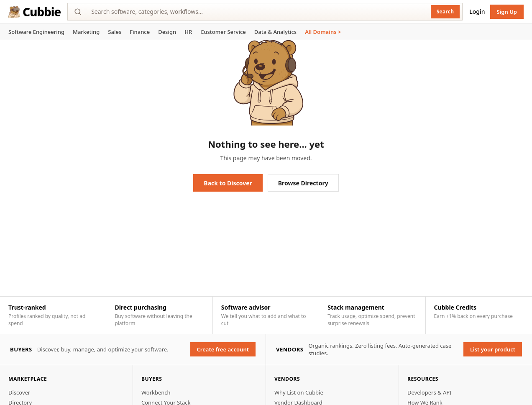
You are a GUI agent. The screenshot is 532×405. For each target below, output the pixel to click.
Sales (115, 32)
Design (167, 32)
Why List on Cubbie (299, 392)
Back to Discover (228, 183)
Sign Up (507, 12)
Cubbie (35, 12)
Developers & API (430, 392)
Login (477, 12)
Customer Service (223, 32)
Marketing (86, 32)
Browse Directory (303, 183)
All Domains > (323, 32)
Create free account (223, 349)
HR (188, 32)
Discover (19, 392)
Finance (140, 32)
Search (445, 12)
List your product (493, 349)
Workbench (156, 392)
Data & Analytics (275, 32)
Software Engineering (36, 32)
